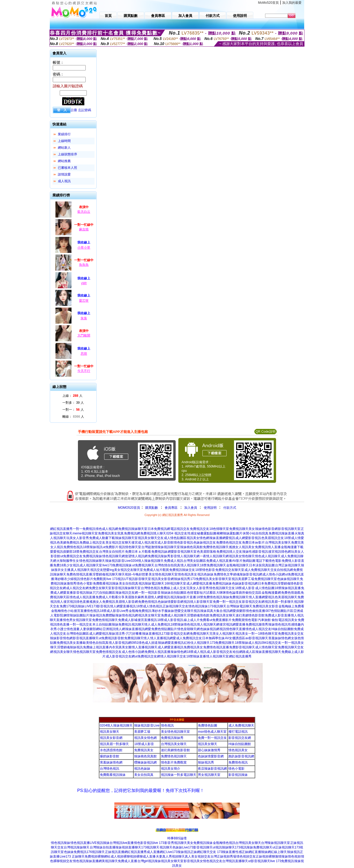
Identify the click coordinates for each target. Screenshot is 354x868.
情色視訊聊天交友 (222, 588)
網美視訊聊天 (108, 861)
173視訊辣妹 (244, 847)
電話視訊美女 (288, 620)
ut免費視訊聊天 (143, 565)
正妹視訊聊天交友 (175, 606)
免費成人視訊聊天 (174, 615)
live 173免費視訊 (282, 861)
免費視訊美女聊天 (223, 615)
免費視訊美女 (193, 647)
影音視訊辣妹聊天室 (126, 588)
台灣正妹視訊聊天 (288, 565)
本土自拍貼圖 (102, 624)
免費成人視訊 (174, 561)
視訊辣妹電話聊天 (151, 583)
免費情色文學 (223, 574)
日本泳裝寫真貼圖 (262, 565)
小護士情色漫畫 (68, 629)
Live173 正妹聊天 (72, 856)
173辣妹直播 (226, 852)
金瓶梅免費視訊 (140, 611)
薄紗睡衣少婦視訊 (67, 579)
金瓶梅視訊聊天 (238, 565)
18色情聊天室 (219, 529)
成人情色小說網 (274, 574)
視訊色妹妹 (205, 574)
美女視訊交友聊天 (118, 542)
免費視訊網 (132, 533)
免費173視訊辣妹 (72, 606)
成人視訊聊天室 (91, 565)
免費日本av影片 (253, 542)
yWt (84, 283)
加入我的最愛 (292, 3)
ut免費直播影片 (221, 620)
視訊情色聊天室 (130, 547)
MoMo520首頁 (268, 3)
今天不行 (84, 371)
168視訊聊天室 (175, 583)
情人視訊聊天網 (208, 624)
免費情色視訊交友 (229, 542)
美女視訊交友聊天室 (129, 570)
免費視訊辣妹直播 (281, 533)
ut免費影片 (111, 547)
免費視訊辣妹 (92, 556)
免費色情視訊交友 (109, 652)
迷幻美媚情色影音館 (250, 615)
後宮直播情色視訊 (87, 611)
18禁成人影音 (245, 588)
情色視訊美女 (187, 574)
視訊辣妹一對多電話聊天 (179, 775)
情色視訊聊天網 (114, 556)
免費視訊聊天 (199, 634)
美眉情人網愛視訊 (157, 597)
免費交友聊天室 (100, 588)
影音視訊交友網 (253, 602)
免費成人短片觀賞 (156, 570)
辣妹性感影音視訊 (255, 552)
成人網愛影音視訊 (248, 538)
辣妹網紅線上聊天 (274, 852)
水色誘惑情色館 (111, 750)
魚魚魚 (84, 265)
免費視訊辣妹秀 (159, 556)
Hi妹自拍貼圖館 (283, 629)
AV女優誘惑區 (235, 638)
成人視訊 (64, 181)
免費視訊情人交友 (229, 552)
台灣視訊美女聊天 (278, 542)
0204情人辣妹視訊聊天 (147, 561)
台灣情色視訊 (150, 588)
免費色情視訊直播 (79, 574)
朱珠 (84, 318)
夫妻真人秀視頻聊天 (170, 856)
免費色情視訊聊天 (105, 620)
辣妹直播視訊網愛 (138, 629)
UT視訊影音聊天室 (138, 579)
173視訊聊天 (217, 606)
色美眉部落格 (206, 552)
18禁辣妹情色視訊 (184, 624)
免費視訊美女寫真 (111, 533)
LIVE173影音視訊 (97, 606)
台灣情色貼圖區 (78, 634)
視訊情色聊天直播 (232, 629)
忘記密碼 (85, 110)
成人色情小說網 (133, 652)
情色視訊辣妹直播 (86, 861)
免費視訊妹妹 (222, 583)
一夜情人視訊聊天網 (214, 556)
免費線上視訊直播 (96, 647)
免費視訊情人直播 (268, 547)
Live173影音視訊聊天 (197, 847)
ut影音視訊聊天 (259, 861)
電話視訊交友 (180, 529)
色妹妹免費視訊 (75, 852)
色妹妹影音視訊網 (245, 583)
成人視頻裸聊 (120, 856)
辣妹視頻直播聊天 (128, 847)
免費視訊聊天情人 (137, 638)
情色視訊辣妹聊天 (92, 561)
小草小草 (84, 248)
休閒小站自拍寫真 (255, 533)
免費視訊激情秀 (257, 624)
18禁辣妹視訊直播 (288, 588)
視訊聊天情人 (141, 624)
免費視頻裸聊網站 (97, 856)
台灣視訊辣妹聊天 (77, 847)
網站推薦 (64, 161)
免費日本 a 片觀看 (138, 552)
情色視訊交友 (213, 861)
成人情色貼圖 (265, 588)
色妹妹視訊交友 (205, 542)
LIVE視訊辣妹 (100, 843)
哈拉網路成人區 (244, 652)
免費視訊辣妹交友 (182, 570)
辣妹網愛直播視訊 (171, 643)
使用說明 (210, 508)
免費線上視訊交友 (92, 542)
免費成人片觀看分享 (110, 597)
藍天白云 (84, 212)
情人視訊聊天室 (217, 656)
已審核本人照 (67, 168)
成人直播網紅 (156, 852)
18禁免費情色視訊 (209, 597)
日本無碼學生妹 (213, 638)
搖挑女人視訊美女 (242, 547)
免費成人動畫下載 (102, 538)
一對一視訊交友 (81, 624)
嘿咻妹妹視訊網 (145, 762)
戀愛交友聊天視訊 (187, 611)
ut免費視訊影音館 (111, 638)
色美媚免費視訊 (68, 542)
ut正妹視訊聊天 (284, 847)
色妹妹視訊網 (210, 629)
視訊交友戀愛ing (102, 570)
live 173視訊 (115, 579)
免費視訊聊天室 (266, 579)
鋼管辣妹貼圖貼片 (76, 615)
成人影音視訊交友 (220, 652)
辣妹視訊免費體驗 (102, 615)
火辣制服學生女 (68, 561)
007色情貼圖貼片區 (279, 611)
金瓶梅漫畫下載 (292, 547)
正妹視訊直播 (115, 852)
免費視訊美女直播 (70, 643)
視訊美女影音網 (163, 579)
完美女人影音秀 (198, 588)
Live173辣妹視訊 (178, 852)
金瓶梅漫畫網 (271, 593)
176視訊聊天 (96, 852)
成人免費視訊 (161, 624)
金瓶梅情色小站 (62, 611)
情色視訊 (167, 725)
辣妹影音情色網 (61, 638)
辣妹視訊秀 (182, 579)
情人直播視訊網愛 (163, 638)
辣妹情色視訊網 (127, 615)
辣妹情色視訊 (278, 624)
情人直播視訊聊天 (145, 647)
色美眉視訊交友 (273, 538)
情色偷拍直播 (255, 611)
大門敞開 (84, 335)
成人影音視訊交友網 (120, 656)
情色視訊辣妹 (198, 606)
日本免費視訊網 (159, 529)
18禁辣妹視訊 (93, 547)
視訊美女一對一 (247, 634)
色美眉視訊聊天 (286, 597)
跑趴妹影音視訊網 (241, 756)
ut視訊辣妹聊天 (224, 847)
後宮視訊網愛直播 (232, 624)
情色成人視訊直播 (82, 597)
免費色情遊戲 (291, 593)
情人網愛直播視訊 (123, 606)
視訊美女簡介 (171, 769)
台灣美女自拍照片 (112, 552)
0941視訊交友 (271, 643)
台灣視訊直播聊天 (235, 861)
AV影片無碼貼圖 (244, 561)
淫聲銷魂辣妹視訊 (70, 647)
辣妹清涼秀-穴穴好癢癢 (125, 634)
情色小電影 (85, 583)
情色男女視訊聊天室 (77, 620)
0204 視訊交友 (177, 533)
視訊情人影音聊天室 (198, 602)
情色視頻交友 (246, 856)
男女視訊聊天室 (209, 775)
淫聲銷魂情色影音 (290, 583)
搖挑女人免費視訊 (102, 602)
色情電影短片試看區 (201, 593)
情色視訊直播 (80, 843)
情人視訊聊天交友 (173, 656)
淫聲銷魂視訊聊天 (105, 574)
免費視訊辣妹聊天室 (133, 529)
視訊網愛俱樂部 (234, 611)
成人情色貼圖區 (175, 538)
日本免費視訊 (268, 583)
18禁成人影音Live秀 (114, 611)
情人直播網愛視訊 (262, 597)
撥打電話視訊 (238, 732)
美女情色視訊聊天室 (163, 574)
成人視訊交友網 (77, 588)
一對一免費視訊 (84, 529)
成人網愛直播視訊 (171, 647)
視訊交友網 (58, 588)
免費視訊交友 (199, 529)
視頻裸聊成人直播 (143, 856)
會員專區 (171, 508)
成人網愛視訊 (99, 634)
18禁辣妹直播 (196, 656)
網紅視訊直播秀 (61, 529)
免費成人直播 (127, 861)
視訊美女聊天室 (149, 615)
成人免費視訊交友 (189, 638)
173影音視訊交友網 (176, 634)
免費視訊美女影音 (265, 606)
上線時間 (64, 141)
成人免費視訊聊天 (257, 570)
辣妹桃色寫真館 (191, 547)
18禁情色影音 (205, 570)
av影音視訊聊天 (257, 638)
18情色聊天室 (268, 634)
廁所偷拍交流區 (250, 593)
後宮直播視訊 (147, 620)
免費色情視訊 (148, 602)
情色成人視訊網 (107, 529)
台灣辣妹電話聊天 (239, 606)
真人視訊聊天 (80, 570)
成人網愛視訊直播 (199, 583)
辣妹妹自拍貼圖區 (174, 593)
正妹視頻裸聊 (265, 856)
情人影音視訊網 (120, 643)
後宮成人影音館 (162, 542)
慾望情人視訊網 (136, 556)
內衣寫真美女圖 (120, 647)
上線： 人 (72, 396)
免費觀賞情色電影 (245, 620)
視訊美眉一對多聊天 (279, 602)
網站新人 (64, 148)
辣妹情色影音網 (266, 529)
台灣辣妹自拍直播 (103, 847)
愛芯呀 (84, 301)
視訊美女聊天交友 (151, 538)
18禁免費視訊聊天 (213, 565)
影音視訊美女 (193, 861)
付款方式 (230, 508)
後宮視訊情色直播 (76, 602)
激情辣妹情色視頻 (288, 856)
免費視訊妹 (159, 552)
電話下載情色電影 (269, 561)
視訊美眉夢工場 (243, 579)
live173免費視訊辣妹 (117, 565)
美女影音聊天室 (220, 579)
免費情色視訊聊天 (216, 547)
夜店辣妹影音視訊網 (212, 769)
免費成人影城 (128, 620)
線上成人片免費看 (197, 620)
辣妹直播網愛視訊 (222, 538)
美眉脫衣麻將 (134, 597)
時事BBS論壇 (177, 838)
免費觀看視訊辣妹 (106, 583)
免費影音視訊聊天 (242, 647)
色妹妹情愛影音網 (171, 602)
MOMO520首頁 (129, 508)
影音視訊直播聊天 (86, 638)
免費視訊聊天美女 (242, 529)
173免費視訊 (199, 579)
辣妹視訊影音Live (118, 561)
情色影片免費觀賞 (93, 579)
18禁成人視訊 (197, 652)
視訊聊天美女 (184, 843)
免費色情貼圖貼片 (164, 629)
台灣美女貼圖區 (195, 561)
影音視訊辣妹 (83, 593)
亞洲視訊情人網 (114, 629)
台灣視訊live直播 (122, 843)
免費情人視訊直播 (157, 652)
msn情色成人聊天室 (212, 732)
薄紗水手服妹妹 (163, 611)
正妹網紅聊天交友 (204, 852)
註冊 (74, 110)
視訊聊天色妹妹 (171, 847)
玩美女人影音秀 (78, 538)
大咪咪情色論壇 (227, 593)
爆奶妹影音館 (110, 756)
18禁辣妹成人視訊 (248, 643)
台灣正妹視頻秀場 (223, 856)
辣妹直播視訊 (152, 634)
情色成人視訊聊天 (268, 556)
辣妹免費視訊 (122, 624)
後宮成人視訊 (141, 542)
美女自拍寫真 (129, 583)
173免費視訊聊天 (222, 643)
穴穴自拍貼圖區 (104, 593)
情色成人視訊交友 (258, 629)
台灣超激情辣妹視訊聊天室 (161, 547)
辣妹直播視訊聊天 (268, 652)
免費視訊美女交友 (291, 634)
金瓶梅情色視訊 (224, 843)
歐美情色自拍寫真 (96, 643)
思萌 (84, 354)
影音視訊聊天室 (289, 529)
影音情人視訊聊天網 (185, 556)
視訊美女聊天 (63, 652)
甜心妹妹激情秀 (209, 750)
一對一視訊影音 (149, 593)
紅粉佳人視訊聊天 (197, 643)
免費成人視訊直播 (219, 561)
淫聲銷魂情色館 (198, 615)
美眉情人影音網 (127, 602)
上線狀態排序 (67, 154)
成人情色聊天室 (266, 647)
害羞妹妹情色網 (280, 638)
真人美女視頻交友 (198, 856)
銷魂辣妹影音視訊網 (248, 574)
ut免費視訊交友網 (148, 656)
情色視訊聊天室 (84, 652)
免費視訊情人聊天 (153, 533)
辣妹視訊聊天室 (126, 538)
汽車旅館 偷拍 (268, 620)
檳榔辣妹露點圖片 (229, 533)
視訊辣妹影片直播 (183, 597)
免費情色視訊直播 (216, 647)
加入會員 (191, 508)
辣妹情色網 (179, 652)
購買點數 (151, 508)
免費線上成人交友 (173, 588)
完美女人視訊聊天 (222, 634)
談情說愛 (64, 174)
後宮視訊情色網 (280, 552)
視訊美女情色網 (198, 538)
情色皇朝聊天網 (189, 629)
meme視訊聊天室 (85, 533)
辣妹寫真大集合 (212, 611)
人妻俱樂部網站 (91, 629)
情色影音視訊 (183, 542)
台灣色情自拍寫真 (167, 565)
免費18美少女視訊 (66, 565)
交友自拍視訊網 (282, 570)
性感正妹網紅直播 (248, 852)
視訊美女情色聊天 (242, 556)
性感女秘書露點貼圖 (202, 533)
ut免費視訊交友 (71, 556)
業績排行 (64, 134)
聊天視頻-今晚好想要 (133, 574)
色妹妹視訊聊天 (288, 579)
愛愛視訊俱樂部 (61, 552)
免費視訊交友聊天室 (230, 570)
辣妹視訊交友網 (127, 593)
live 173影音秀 (163, 843)
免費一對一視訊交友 (227, 602)
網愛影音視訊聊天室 (182, 552)
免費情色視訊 (73, 547)
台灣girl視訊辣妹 (149, 861)
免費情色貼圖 (208, 725)
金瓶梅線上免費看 (291, 606)
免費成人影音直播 (278, 615)
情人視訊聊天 (190, 565)
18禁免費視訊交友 (86, 552)
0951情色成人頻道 (145, 643)
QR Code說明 (265, 432)
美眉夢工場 (142, 732)
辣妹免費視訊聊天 (236, 597)
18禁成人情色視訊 (149, 606)
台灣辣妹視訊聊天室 (276, 843)
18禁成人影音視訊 (170, 620)
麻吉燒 (84, 229)
